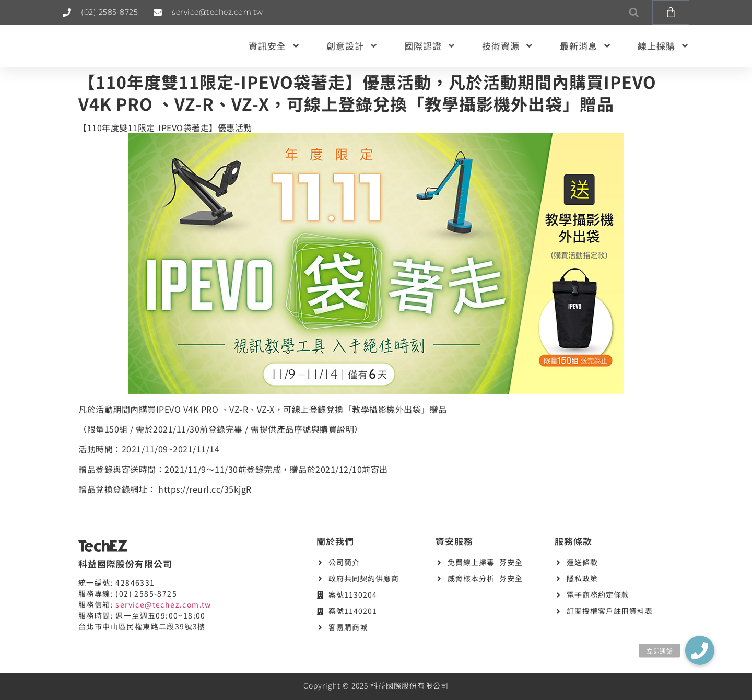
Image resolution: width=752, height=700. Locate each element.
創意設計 (352, 46)
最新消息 (586, 46)
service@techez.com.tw (163, 604)
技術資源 (508, 46)
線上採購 (663, 46)
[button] (634, 12)
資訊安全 (274, 46)
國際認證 (430, 46)
